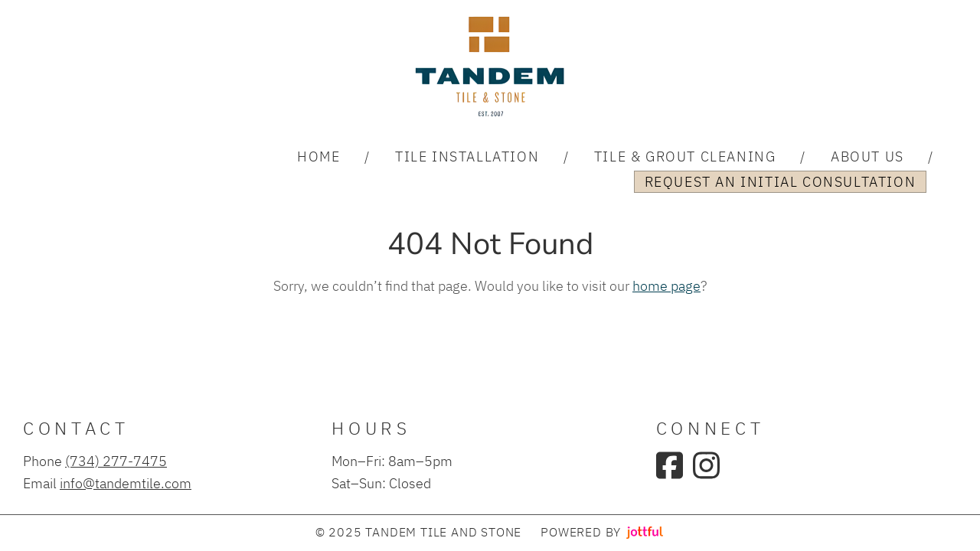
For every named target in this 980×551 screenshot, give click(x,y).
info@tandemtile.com (126, 483)
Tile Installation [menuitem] (467, 156)
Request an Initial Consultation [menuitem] (781, 181)
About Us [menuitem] (867, 156)
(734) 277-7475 (116, 461)
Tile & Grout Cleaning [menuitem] (685, 156)
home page (666, 285)
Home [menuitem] (318, 156)
